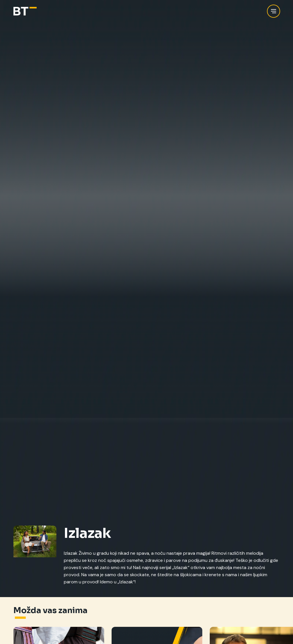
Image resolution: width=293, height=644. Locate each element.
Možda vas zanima (51, 611)
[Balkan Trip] (25, 11)
